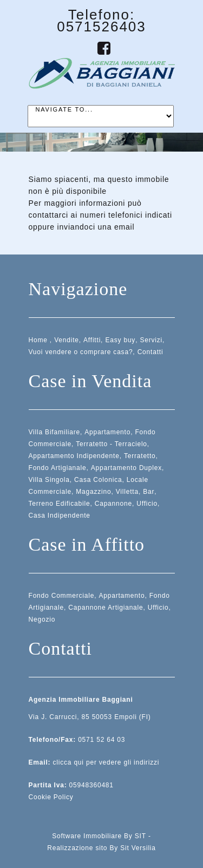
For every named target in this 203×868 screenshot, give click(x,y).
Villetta (127, 492)
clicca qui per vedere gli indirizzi (106, 762)
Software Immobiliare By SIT (99, 836)
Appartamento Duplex (126, 468)
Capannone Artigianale (106, 608)
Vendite (67, 340)
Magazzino (93, 492)
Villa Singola (49, 480)
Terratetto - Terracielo (112, 444)
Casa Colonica (98, 480)
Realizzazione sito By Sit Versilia (101, 848)
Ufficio (147, 504)
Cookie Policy (51, 797)
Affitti (92, 340)
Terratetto (140, 456)
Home (38, 340)
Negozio (42, 619)
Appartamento (107, 432)
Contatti (150, 352)
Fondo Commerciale (62, 596)
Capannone (113, 504)
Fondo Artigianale (58, 468)
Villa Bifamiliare (54, 432)
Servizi (151, 340)
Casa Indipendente (60, 515)
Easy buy (120, 340)
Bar (149, 492)
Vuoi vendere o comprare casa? (81, 352)
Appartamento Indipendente (74, 456)
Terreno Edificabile (60, 504)
